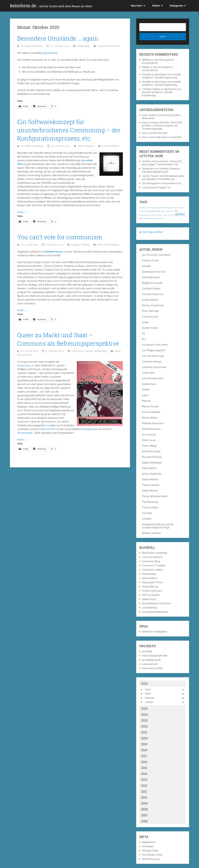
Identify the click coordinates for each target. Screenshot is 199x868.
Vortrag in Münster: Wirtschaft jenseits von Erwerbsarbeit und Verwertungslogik (162, 126)
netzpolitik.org (150, 587)
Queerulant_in (25, 365)
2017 (144, 756)
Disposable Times (152, 582)
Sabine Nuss (149, 599)
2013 (144, 780)
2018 (144, 750)
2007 (144, 815)
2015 (144, 768)
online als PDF (47, 429)
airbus (166, 215)
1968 (182, 208)
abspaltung (152, 211)
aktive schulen (144, 218)
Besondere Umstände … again (58, 38)
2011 (144, 791)
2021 (144, 732)
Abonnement (25, 433)
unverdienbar (150, 608)
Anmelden (148, 846)
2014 (144, 774)
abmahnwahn (143, 211)
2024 (144, 714)
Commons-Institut (152, 570)
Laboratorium (150, 664)
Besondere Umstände (155, 553)
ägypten (163, 211)
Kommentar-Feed (152, 855)
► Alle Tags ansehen (151, 232)
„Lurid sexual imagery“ (155, 188)
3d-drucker (174, 208)
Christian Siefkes (151, 89)
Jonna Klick (32, 245)
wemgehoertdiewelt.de (155, 612)
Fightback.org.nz (53, 252)
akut (163, 218)
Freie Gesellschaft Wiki (155, 656)
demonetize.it (150, 578)
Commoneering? (158, 133)
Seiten (156, 6)
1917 (179, 208)
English (75, 245)
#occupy (167, 208)
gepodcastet (50, 53)
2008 (144, 809)
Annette (146, 74)
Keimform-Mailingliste (154, 632)
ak (169, 215)
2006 (144, 821)
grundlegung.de (151, 660)
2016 (144, 762)
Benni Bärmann (34, 46)
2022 (144, 726)
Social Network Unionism (156, 603)
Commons (78, 351)
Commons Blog (151, 561)
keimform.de (51, 6)
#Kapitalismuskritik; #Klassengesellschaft (151, 208)
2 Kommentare (110, 146)
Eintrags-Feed (150, 851)
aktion (180, 214)
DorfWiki (147, 651)
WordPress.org (151, 859)
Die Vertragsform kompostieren (157, 69)
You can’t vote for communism (60, 237)
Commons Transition (154, 566)
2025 (144, 708)
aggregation (160, 215)
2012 (144, 786)
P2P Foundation (151, 595)
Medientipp (83, 46)
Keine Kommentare (108, 46)
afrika (176, 211)
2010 (144, 797)
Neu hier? (137, 6)
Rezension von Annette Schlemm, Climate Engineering (161, 76)
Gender (89, 351)
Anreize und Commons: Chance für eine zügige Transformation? (162, 163)
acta (159, 211)
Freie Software (86, 146)
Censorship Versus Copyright (165, 137)
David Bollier (149, 574)
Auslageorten (90, 429)
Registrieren (149, 842)
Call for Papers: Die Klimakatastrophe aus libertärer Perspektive (163, 178)
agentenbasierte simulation (147, 215)
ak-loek (172, 215)
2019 (144, 744)
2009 (144, 803)
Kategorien (176, 6)
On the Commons (152, 591)
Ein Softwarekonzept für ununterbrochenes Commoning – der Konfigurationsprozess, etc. (69, 130)
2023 (144, 720)
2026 (144, 683)
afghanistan (170, 211)
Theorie (85, 245)
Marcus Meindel (34, 146)
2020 (144, 738)
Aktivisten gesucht (156, 218)
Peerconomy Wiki (152, 668)
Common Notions (152, 557)
